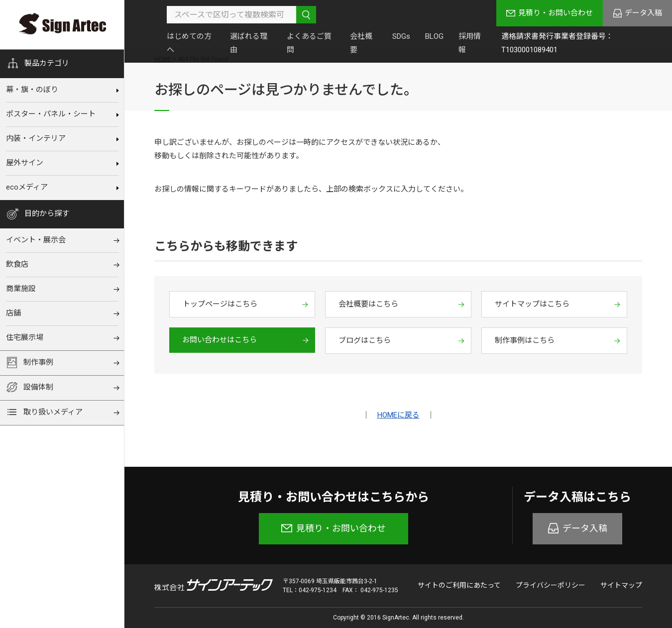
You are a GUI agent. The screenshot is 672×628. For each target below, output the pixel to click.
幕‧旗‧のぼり (32, 90)
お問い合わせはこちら (220, 340)
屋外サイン (25, 163)
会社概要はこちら (368, 304)
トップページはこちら (220, 304)
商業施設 (21, 289)
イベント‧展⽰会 (36, 240)
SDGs (401, 36)
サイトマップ (621, 585)
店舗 (13, 313)
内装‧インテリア (36, 138)
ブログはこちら (365, 340)
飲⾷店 (17, 264)
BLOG (434, 36)
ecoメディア (27, 187)
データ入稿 (643, 13)
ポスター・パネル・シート (51, 114)
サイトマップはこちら (532, 304)
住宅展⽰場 (25, 337)
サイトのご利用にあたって (459, 585)
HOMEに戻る (398, 415)
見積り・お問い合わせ (556, 13)
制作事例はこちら (525, 340)
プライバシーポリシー (551, 585)
